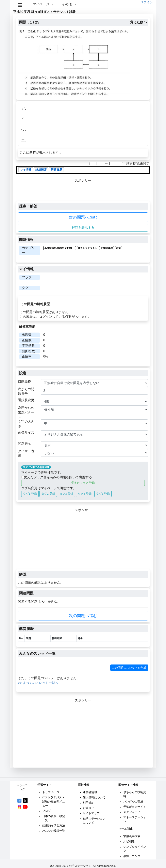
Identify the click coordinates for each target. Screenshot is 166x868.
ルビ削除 (129, 842)
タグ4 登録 (85, 494)
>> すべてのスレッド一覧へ (38, 683)
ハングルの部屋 (133, 802)
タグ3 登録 (66, 494)
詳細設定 (41, 170)
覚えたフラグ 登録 (83, 483)
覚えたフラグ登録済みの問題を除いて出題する (57, 477)
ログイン (147, 2)
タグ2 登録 (48, 494)
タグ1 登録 (30, 494)
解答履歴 (56, 170)
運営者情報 (90, 792)
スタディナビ (132, 812)
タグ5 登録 (103, 494)
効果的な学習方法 (54, 825)
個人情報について (94, 797)
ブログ (47, 811)
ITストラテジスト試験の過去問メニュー (54, 802)
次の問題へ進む (83, 217)
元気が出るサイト (135, 807)
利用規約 (88, 803)
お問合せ (88, 808)
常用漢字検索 (132, 836)
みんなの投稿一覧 (54, 831)
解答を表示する (83, 228)
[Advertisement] (83, 541)
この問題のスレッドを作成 (129, 668)
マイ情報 (26, 170)
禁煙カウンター (133, 856)
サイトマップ (91, 813)
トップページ (51, 792)
